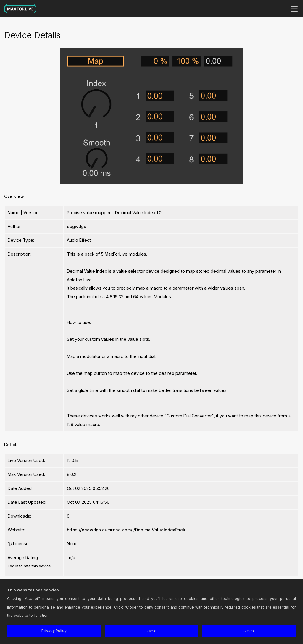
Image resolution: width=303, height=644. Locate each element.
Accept (249, 631)
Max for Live (20, 9)
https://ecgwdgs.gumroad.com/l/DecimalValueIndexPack (126, 530)
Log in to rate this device (29, 566)
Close (152, 631)
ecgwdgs (76, 226)
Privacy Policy (54, 631)
